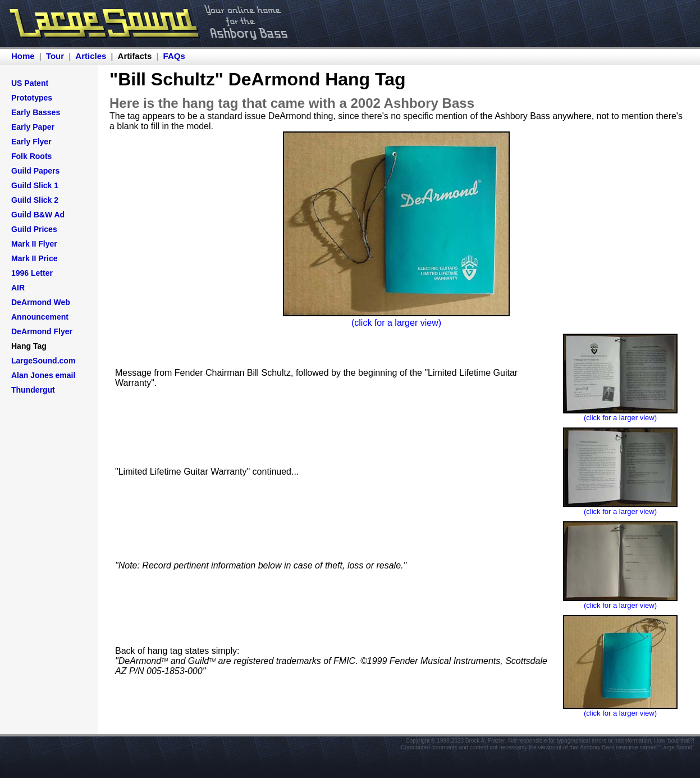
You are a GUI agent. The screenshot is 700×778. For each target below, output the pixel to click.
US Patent (30, 83)
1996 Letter (32, 273)
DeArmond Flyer (42, 331)
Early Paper (33, 127)
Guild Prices (34, 229)
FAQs (174, 56)
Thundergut (33, 390)
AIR (18, 288)
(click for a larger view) (396, 323)
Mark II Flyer (34, 244)
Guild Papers (35, 171)
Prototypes (32, 98)
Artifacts (135, 56)
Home (23, 56)
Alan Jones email (43, 375)
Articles (91, 56)
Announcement (40, 317)
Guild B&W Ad (38, 215)
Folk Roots (31, 156)
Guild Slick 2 (35, 200)
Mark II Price (35, 258)
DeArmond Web (41, 302)
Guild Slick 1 (35, 185)
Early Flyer (31, 142)
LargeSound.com (43, 361)
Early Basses (36, 112)
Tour (55, 56)
